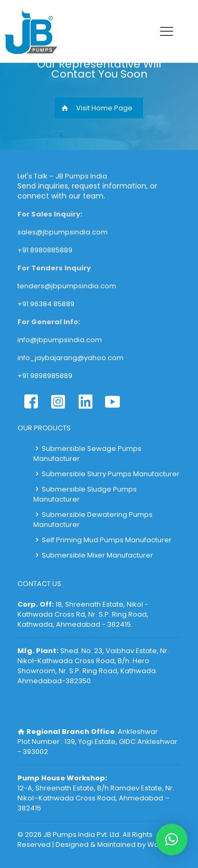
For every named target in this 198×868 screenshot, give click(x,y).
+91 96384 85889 (46, 304)
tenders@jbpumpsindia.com (67, 286)
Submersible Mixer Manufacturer (97, 555)
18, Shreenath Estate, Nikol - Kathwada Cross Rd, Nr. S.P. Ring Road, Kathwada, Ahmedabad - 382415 (83, 614)
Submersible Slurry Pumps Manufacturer (111, 474)
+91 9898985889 (45, 376)
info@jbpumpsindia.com (60, 340)
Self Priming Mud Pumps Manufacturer (107, 540)
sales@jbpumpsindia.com (63, 232)
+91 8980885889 (45, 250)
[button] (172, 839)
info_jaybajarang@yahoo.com (70, 358)
